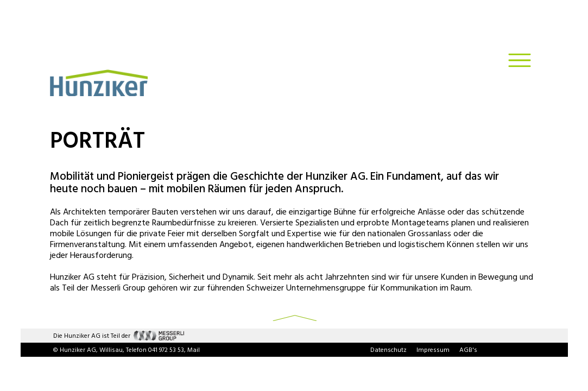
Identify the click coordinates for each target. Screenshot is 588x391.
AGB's (468, 350)
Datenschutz (388, 350)
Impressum (433, 350)
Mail (194, 350)
